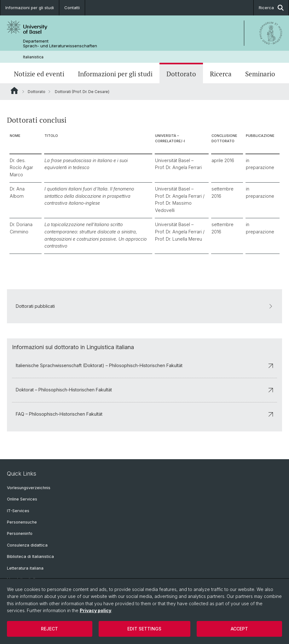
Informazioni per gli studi (30, 8)
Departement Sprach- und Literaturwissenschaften (60, 44)
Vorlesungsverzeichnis (29, 488)
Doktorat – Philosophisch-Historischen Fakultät (144, 390)
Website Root (14, 91)
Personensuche (22, 522)
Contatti (72, 8)
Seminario (260, 74)
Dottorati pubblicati (144, 306)
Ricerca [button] (271, 8)
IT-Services (18, 511)
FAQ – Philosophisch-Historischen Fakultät (144, 414)
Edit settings (144, 629)
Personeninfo (20, 533)
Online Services (22, 499)
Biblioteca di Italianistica (30, 556)
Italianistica (33, 57)
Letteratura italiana (25, 568)
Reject (49, 629)
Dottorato (181, 74)
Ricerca (221, 74)
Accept (239, 629)
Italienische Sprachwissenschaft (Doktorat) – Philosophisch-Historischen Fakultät (144, 366)
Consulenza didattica (27, 545)
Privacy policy (95, 610)
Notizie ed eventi (39, 74)
